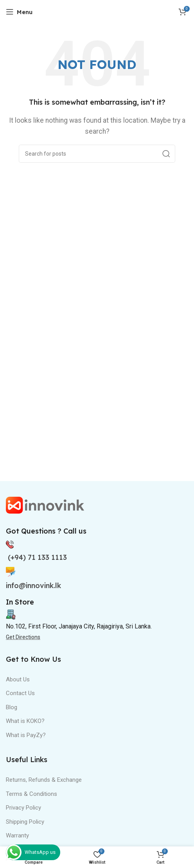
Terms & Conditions (31, 794)
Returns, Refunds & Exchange (44, 780)
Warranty (17, 835)
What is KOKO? (25, 721)
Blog (12, 707)
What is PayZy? (26, 735)
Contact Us (20, 693)
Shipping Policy (25, 822)
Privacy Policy (23, 808)
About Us (18, 679)
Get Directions (23, 637)
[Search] (97, 154)
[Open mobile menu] (19, 12)
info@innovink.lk (33, 586)
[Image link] (45, 505)
